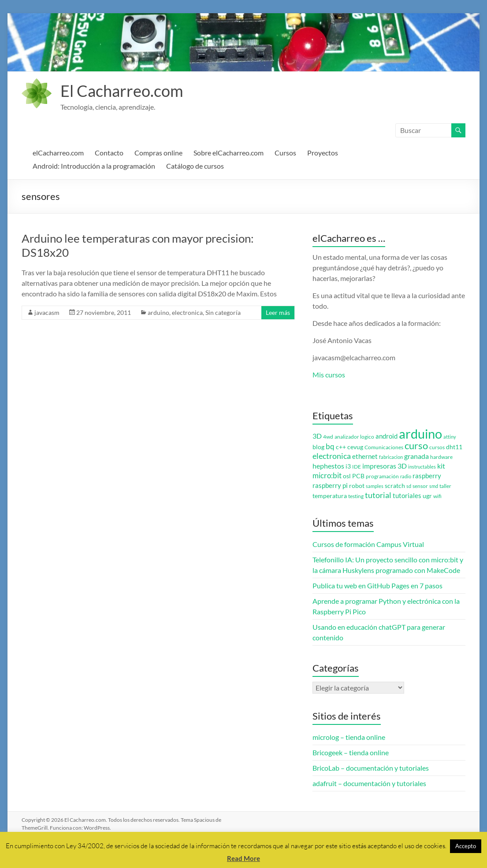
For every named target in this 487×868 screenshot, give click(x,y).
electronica (187, 312)
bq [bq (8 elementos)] (330, 446)
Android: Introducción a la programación (94, 166)
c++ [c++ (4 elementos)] (341, 447)
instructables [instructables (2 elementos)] (422, 467)
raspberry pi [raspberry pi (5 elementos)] (330, 486)
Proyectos (323, 153)
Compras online (158, 153)
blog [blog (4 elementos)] (318, 447)
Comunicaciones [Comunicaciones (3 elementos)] (384, 447)
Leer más (278, 312)
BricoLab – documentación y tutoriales (371, 768)
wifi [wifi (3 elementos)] (437, 496)
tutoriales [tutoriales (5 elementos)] (407, 496)
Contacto (109, 153)
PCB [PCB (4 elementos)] (358, 476)
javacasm (47, 312)
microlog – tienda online (349, 737)
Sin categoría (223, 312)
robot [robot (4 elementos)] (357, 486)
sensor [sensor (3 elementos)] (420, 486)
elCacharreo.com (58, 153)
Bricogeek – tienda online (351, 752)
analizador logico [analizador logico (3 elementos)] (354, 437)
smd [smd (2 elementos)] (434, 486)
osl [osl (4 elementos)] (347, 476)
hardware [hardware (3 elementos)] (441, 457)
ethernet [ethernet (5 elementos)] (365, 456)
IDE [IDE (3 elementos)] (357, 467)
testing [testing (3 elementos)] (356, 496)
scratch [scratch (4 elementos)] (395, 486)
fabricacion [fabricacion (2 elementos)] (391, 457)
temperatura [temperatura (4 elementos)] (330, 496)
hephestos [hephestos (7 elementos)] (328, 466)
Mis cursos (329, 375)
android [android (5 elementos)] (387, 436)
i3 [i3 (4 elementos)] (348, 466)
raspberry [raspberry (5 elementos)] (427, 476)
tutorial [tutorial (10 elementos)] (378, 495)
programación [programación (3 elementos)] (382, 476)
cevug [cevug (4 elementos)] (355, 447)
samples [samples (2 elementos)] (375, 486)
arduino (158, 312)
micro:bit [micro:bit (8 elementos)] (327, 475)
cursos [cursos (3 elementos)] (437, 447)
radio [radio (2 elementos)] (406, 476)
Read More (243, 858)
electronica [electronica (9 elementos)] (332, 456)
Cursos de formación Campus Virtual (368, 544)
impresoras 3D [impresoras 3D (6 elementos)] (385, 466)
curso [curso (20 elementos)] (416, 445)
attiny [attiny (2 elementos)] (450, 437)
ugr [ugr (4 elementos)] (427, 496)
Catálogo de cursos (195, 166)
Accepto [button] (466, 846)
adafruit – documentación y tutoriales (369, 783)
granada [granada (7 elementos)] (416, 456)
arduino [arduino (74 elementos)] (420, 434)
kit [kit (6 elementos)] (441, 466)
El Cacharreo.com (122, 91)
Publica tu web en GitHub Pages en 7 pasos (377, 585)
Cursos (285, 153)
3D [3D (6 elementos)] (317, 436)
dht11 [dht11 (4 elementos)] (454, 447)
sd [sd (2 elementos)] (409, 486)
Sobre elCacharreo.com (229, 153)
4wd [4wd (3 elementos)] (328, 437)
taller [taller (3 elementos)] (445, 486)
